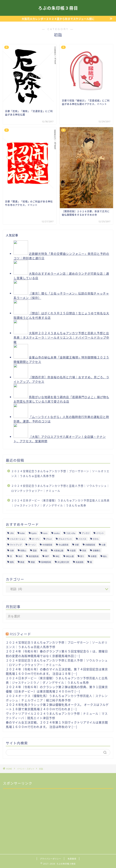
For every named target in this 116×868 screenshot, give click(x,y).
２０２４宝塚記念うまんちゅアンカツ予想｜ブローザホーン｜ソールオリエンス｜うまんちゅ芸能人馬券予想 (60, 473)
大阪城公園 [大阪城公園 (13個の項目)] (58, 550)
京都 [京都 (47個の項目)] (77, 545)
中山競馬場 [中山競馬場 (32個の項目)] (63, 545)
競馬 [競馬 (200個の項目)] (12, 562)
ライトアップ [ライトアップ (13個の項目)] (16, 545)
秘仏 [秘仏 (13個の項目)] (105, 556)
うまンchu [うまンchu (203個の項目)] (71, 533)
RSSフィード (20, 634)
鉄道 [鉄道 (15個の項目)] (22, 562)
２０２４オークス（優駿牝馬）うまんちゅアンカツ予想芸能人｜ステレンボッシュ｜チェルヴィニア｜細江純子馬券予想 (57, 698)
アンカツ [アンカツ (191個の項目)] (86, 533)
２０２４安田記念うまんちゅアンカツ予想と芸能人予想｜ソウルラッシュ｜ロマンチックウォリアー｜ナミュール (60, 488)
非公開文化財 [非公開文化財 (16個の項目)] (63, 562)
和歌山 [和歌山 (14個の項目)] (23, 550)
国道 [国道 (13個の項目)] (35, 550)
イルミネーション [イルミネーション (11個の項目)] (18, 539)
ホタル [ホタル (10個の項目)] (96, 539)
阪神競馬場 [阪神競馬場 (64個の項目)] (46, 562)
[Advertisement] (32, 816)
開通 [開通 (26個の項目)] (33, 562)
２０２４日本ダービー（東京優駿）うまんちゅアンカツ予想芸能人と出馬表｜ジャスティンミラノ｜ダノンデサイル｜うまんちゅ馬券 (60, 503)
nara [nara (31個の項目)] (45, 533)
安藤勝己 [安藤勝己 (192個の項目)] (96, 550)
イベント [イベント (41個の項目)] (100, 533)
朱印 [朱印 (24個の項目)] (20, 556)
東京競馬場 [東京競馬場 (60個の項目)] (34, 556)
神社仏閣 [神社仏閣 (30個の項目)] (70, 556)
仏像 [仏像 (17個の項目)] (103, 545)
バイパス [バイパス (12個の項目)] (82, 539)
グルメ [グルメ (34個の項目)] (49, 539)
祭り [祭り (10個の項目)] (82, 556)
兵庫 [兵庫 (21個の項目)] (12, 550)
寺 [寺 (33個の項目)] (11, 556)
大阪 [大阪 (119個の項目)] (45, 550)
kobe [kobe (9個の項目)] (22, 533)
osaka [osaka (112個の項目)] (57, 533)
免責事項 (72, 859)
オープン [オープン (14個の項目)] (36, 539)
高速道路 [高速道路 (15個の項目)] (79, 562)
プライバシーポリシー (50, 859)
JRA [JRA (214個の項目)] (12, 533)
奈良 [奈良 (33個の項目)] (84, 550)
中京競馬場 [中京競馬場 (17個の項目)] (47, 545)
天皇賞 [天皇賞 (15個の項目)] (73, 550)
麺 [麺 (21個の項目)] (91, 562)
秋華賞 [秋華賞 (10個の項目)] (94, 556)
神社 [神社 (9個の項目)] (57, 556)
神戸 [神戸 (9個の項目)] (47, 556)
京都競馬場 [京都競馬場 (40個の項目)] (90, 545)
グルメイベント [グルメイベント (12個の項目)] (65, 539)
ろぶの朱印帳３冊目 (58, 8)
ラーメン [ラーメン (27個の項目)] (32, 545)
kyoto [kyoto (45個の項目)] (34, 533)
